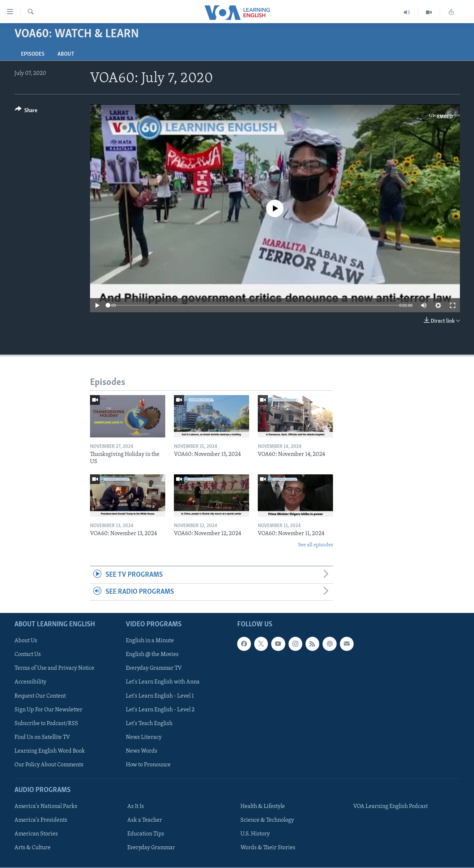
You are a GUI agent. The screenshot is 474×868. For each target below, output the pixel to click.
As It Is (136, 807)
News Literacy (144, 737)
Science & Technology (267, 821)
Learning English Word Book (50, 751)
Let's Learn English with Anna (163, 682)
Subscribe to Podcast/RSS (46, 724)
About (66, 54)
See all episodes (315, 545)
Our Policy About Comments (49, 765)
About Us (26, 641)
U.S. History (255, 834)
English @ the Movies (152, 655)
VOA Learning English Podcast (390, 807)
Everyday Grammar (151, 848)
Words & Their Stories (268, 848)
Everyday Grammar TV (154, 669)
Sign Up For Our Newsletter (48, 710)
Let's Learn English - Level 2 (160, 710)
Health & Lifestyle (263, 807)
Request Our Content (40, 696)
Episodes (33, 54)
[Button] (26, 112)
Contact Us (28, 655)
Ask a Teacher (145, 821)
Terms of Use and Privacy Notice (54, 669)
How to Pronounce (148, 765)
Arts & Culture (33, 848)
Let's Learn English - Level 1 (160, 696)
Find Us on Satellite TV (42, 737)
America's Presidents (41, 821)
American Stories (36, 834)
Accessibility (30, 682)
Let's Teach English (149, 724)
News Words (142, 751)
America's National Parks (46, 807)
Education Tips (146, 834)
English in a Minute (150, 641)
